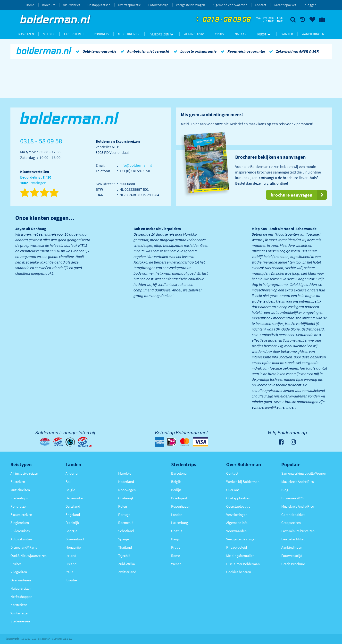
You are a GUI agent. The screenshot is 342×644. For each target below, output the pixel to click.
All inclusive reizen (24, 473)
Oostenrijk (126, 498)
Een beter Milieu (293, 539)
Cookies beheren (239, 572)
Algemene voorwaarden (230, 5)
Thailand (125, 547)
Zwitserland (127, 572)
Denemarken (75, 498)
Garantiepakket (285, 5)
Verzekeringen (237, 515)
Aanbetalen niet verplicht (144, 51)
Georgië (71, 531)
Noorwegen (127, 490)
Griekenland (75, 539)
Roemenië (126, 523)
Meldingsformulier (240, 556)
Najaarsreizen (21, 588)
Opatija (177, 531)
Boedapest (179, 498)
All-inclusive (195, 34)
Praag (176, 547)
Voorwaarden (236, 531)
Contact (261, 5)
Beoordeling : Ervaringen (36, 180)
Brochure (49, 5)
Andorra (72, 473)
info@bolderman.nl (136, 165)
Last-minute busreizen (298, 531)
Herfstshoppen (21, 597)
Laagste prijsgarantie (194, 51)
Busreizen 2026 (292, 498)
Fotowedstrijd (158, 5)
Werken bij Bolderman (243, 482)
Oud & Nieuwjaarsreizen (29, 556)
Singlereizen (20, 523)
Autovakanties (21, 539)
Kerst (264, 34)
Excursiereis (74, 34)
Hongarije (73, 547)
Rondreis (101, 34)
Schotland (126, 531)
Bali (69, 482)
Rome (175, 556)
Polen (123, 506)
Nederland (126, 482)
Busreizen (26, 34)
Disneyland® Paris (24, 547)
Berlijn (176, 490)
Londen (177, 515)
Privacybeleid (237, 547)
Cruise (220, 34)
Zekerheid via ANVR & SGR (293, 51)
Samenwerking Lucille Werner (304, 473)
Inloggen (310, 5)
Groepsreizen (291, 523)
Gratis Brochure (293, 564)
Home (30, 5)
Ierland (71, 556)
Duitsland (73, 506)
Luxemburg (180, 523)
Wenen (176, 564)
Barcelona (179, 473)
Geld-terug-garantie (95, 51)
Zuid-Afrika (127, 564)
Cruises (16, 564)
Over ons (233, 490)
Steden (49, 34)
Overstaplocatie (129, 5)
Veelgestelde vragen (191, 5)
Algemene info (237, 523)
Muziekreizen (129, 34)
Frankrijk (72, 523)
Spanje (123, 539)
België (70, 490)
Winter (287, 34)
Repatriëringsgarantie (242, 51)
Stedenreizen (20, 621)
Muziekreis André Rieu (298, 482)
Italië (69, 572)
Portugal (125, 515)
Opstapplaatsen (99, 5)
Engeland (73, 515)
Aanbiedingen (313, 34)
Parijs (175, 539)
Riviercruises (20, 531)
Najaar (241, 34)
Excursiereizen (21, 515)
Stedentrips (19, 498)
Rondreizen (19, 506)
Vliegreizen (162, 34)
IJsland (71, 564)
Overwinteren (21, 580)
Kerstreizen (19, 605)
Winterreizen (20, 613)
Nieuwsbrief (71, 5)
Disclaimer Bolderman (243, 564)
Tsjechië (124, 556)
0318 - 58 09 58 (223, 20)
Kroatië (71, 580)
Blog (285, 490)
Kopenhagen (181, 506)
